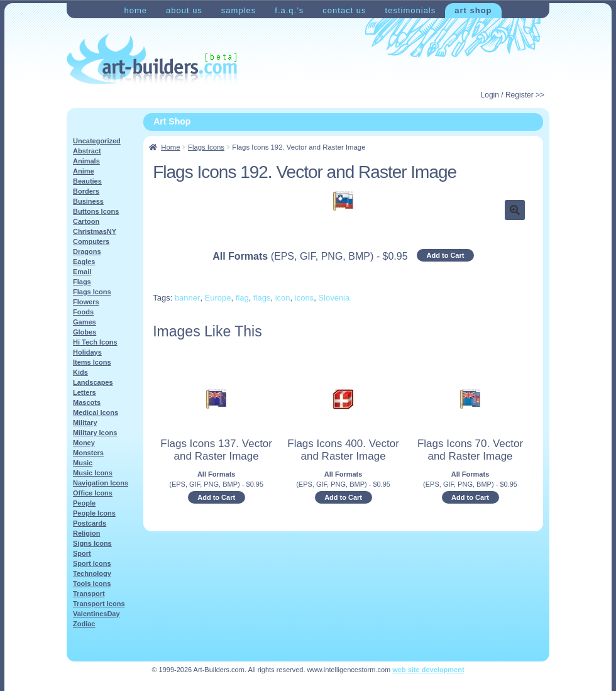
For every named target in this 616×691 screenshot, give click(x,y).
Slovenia (334, 298)
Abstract (87, 151)
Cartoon (86, 221)
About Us (184, 10)
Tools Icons (92, 583)
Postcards (90, 523)
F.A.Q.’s (289, 10)
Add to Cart (446, 255)
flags (262, 298)
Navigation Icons (101, 483)
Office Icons (93, 493)
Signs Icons (92, 543)
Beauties (87, 181)
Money (84, 443)
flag (242, 298)
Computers (91, 241)
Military (85, 423)
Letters (85, 392)
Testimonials (411, 10)
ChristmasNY (95, 231)
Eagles (84, 262)
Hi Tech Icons (95, 342)
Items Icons (92, 362)
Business (88, 201)
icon (283, 298)
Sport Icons (92, 563)
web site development (428, 670)
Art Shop (473, 10)
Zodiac (84, 624)
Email (82, 272)
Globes (85, 332)
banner (187, 298)
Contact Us (344, 10)
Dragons (87, 252)
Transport (89, 594)
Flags (82, 282)
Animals (86, 161)
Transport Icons (99, 604)
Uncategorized (97, 141)
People (84, 503)
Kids (80, 372)
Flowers (86, 302)
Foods (83, 312)
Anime (84, 171)
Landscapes (93, 382)
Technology (92, 573)
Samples (239, 10)
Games (85, 322)
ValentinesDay (96, 614)
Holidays (87, 352)
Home (135, 10)
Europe (218, 298)
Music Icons (93, 473)
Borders (86, 191)
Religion (86, 533)
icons (304, 298)
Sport (82, 553)
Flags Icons (206, 147)
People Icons (94, 513)
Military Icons (95, 433)
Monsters (88, 453)
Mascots (87, 402)
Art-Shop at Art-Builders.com (152, 59)
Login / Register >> (513, 95)
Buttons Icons (96, 211)
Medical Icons (96, 412)
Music (83, 463)
